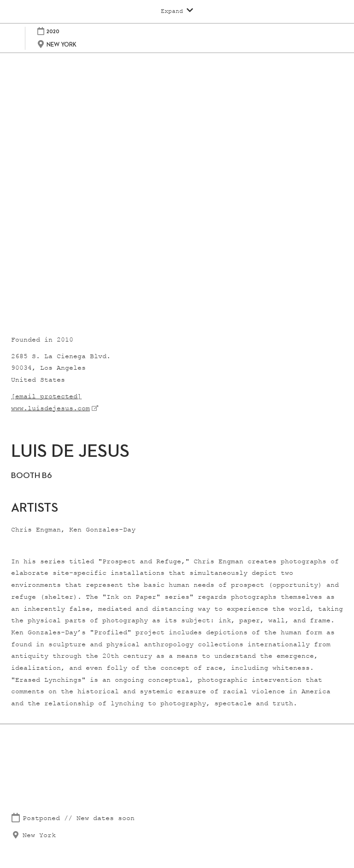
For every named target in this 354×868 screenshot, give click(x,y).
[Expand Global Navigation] (177, 11)
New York (39, 836)
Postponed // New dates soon (79, 818)
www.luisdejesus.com (50, 409)
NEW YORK (62, 44)
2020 (53, 31)
